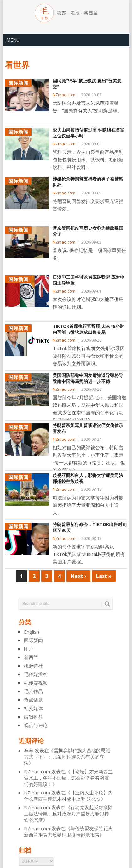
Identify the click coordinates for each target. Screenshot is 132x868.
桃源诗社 (33, 666)
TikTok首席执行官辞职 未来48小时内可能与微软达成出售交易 (88, 329)
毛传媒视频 (36, 683)
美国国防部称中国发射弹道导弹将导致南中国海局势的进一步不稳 (88, 378)
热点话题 (33, 700)
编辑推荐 (33, 717)
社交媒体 (33, 708)
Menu (13, 40)
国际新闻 (33, 640)
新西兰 (31, 657)
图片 (29, 649)
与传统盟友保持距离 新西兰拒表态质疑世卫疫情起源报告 (68, 832)
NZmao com (64, 95)
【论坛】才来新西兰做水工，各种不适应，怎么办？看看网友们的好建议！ (68, 778)
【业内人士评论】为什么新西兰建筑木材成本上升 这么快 (68, 796)
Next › (78, 576)
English (32, 632)
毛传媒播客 (36, 674)
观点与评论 (36, 725)
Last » (104, 576)
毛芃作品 (33, 691)
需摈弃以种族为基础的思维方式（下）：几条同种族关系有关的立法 (67, 757)
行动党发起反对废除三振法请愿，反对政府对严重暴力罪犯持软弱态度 (68, 814)
